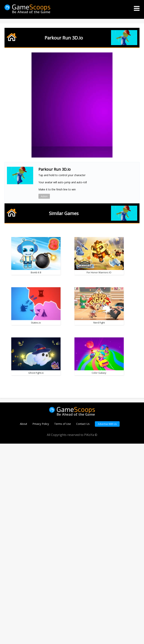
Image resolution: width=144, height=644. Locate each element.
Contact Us (83, 624)
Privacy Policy (41, 624)
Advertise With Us (107, 624)
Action (44, 196)
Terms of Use (63, 624)
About (24, 624)
